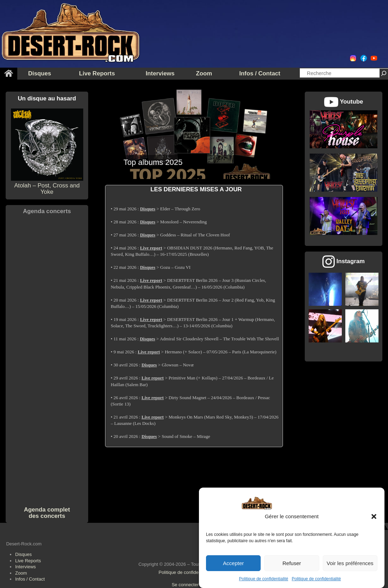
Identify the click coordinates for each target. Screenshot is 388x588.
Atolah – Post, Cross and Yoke (47, 185)
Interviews (26, 567)
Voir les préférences (350, 563)
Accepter (233, 563)
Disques (23, 554)
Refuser (292, 563)
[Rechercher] (384, 73)
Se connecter (185, 585)
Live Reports (28, 561)
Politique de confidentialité (264, 579)
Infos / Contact (30, 579)
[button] (374, 516)
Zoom (21, 573)
